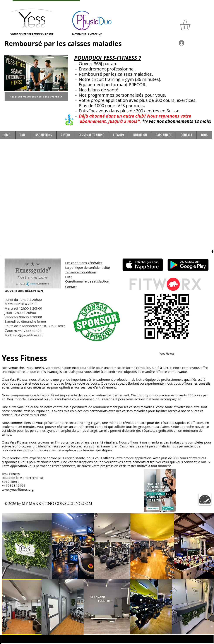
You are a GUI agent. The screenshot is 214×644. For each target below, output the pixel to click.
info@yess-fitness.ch (28, 335)
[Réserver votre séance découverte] (36, 97)
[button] (191, 25)
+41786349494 (30, 331)
